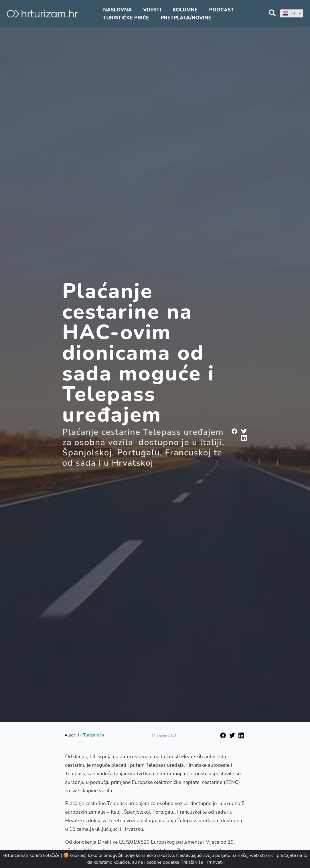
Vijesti (152, 10)
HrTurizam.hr (91, 735)
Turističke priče (126, 18)
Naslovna (117, 10)
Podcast (222, 10)
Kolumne (185, 10)
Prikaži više (192, 862)
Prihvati (215, 862)
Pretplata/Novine (186, 18)
